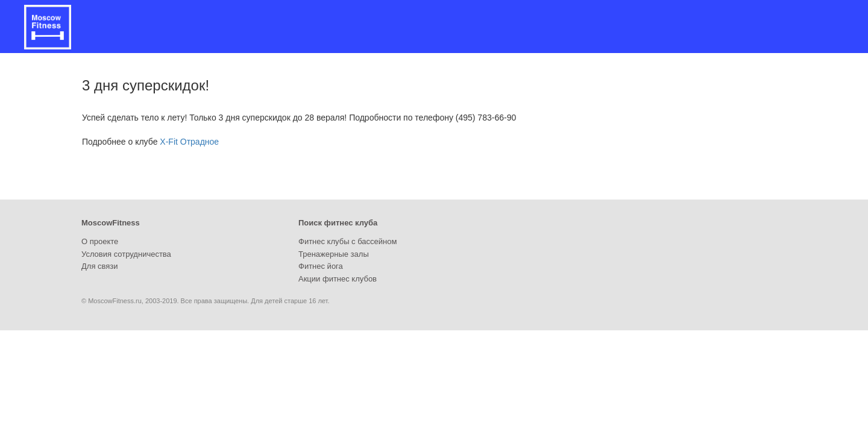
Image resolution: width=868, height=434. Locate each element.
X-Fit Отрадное (189, 142)
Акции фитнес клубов (338, 279)
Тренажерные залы (334, 254)
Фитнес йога (321, 266)
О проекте (100, 241)
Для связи (100, 266)
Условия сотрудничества (126, 254)
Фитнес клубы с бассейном (348, 241)
